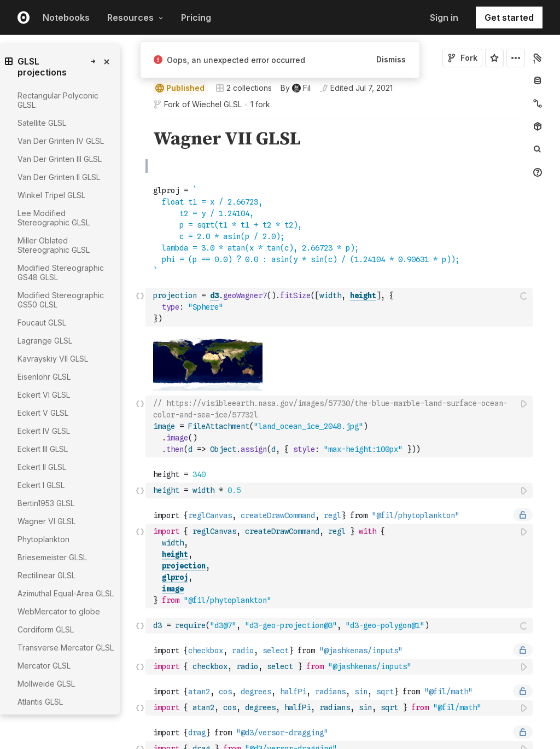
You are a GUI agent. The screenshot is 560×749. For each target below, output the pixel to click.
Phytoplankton (43, 539)
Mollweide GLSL (46, 684)
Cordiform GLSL (46, 629)
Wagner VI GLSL (46, 521)
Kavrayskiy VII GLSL (53, 359)
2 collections (244, 88)
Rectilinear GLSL (46, 575)
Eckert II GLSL (42, 467)
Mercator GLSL (44, 666)
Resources (135, 18)
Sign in (444, 18)
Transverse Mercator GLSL (66, 648)
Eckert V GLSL (43, 413)
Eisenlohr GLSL (44, 377)
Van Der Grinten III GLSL (60, 159)
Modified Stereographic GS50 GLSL (61, 300)
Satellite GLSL (42, 123)
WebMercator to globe (59, 611)
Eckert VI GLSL (44, 395)
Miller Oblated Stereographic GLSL (54, 245)
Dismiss (391, 59)
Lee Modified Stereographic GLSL (54, 218)
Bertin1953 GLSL (46, 503)
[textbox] (340, 307)
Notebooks (66, 18)
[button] (140, 124)
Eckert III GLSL (43, 449)
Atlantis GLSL (40, 702)
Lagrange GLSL (45, 341)
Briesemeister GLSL (52, 557)
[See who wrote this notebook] (296, 88)
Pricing (196, 18)
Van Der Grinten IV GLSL (61, 141)
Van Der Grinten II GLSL (59, 177)
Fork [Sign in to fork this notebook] (462, 58)
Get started (509, 18)
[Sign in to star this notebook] (494, 58)
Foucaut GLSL (42, 323)
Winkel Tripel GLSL (51, 195)
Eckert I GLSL (41, 485)
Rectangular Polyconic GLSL (58, 100)
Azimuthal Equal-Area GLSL (66, 593)
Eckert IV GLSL (44, 431)
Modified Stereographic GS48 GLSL (61, 272)
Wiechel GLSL (217, 104)
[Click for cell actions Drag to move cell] (140, 307)
